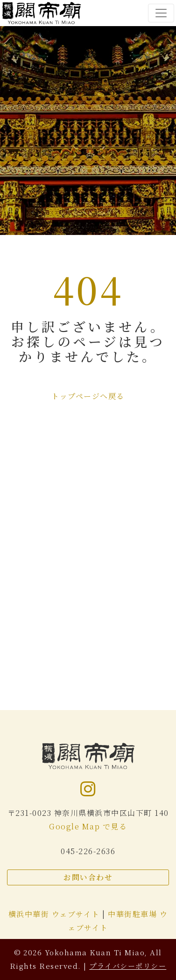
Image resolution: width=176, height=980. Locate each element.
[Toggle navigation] (161, 13)
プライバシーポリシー (128, 966)
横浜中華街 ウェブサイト (56, 914)
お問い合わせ (88, 877)
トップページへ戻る (88, 396)
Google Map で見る (88, 826)
